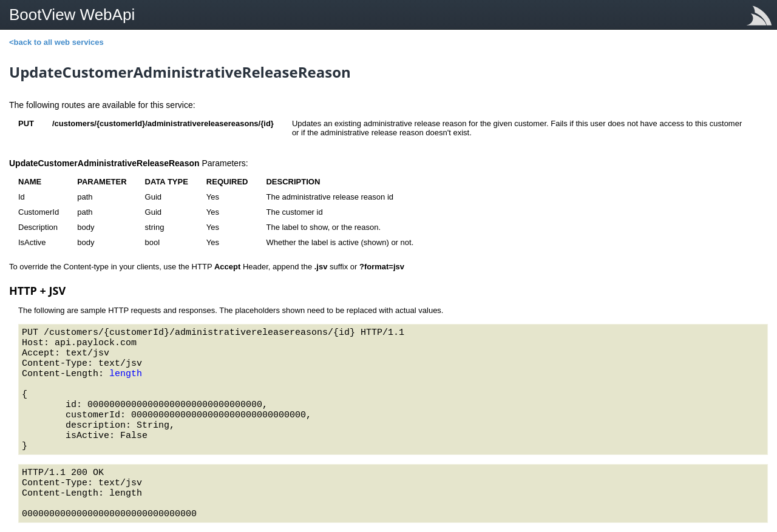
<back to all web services (56, 42)
